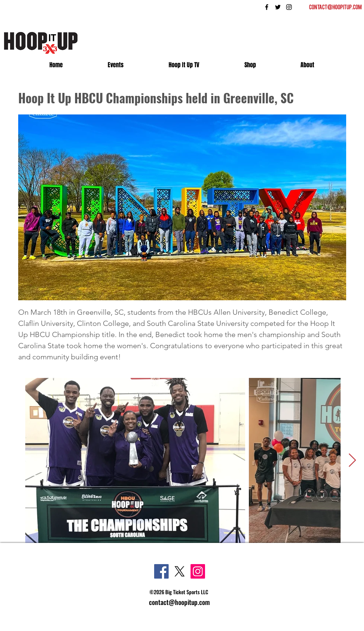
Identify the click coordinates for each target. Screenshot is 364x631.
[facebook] (267, 7)
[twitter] (278, 7)
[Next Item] (352, 461)
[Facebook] (161, 571)
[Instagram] (198, 571)
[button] (307, 65)
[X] (180, 571)
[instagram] (289, 7)
